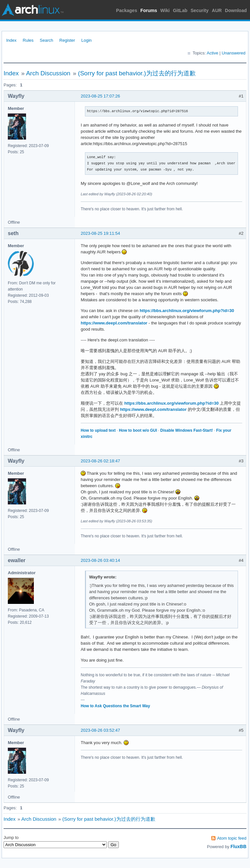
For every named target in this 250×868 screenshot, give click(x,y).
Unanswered (234, 53)
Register (67, 40)
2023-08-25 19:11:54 (100, 233)
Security (200, 10)
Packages (127, 10)
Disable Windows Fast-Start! (187, 430)
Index (11, 40)
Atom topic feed (232, 838)
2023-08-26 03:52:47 (100, 730)
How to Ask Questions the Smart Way (115, 706)
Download (236, 10)
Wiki (165, 10)
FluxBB (238, 846)
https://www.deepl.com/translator (114, 323)
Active (212, 53)
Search (46, 40)
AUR (217, 10)
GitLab (180, 10)
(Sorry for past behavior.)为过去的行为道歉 (137, 73)
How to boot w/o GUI (138, 430)
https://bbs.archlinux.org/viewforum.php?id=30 (187, 311)
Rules (28, 40)
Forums (149, 10)
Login (87, 40)
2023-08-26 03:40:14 (100, 560)
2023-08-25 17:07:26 (100, 96)
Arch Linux (33, 10)
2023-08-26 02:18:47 (100, 461)
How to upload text (98, 430)
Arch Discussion (48, 73)
